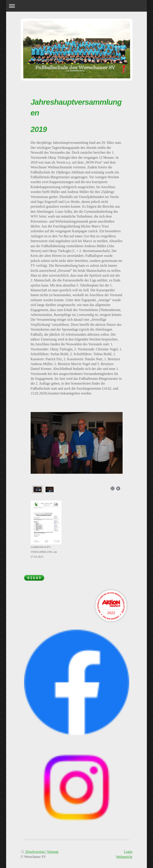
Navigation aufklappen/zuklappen (76, 6)
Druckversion (33, 852)
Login (128, 852)
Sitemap (53, 852)
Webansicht (124, 857)
